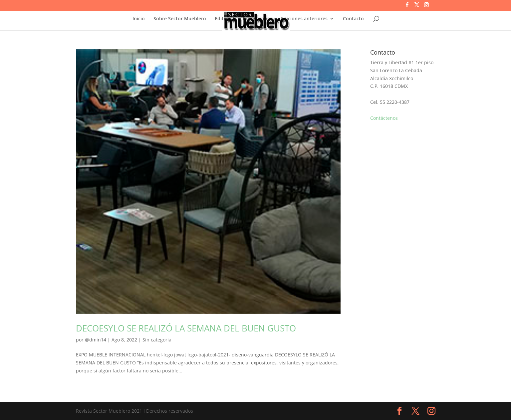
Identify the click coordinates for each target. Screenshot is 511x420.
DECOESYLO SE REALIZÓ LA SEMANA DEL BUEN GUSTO (186, 328)
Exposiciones (257, 19)
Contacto (353, 19)
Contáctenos (384, 118)
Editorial (224, 19)
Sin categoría (157, 340)
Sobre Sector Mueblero (180, 19)
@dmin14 (96, 340)
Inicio (139, 19)
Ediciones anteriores (304, 19)
